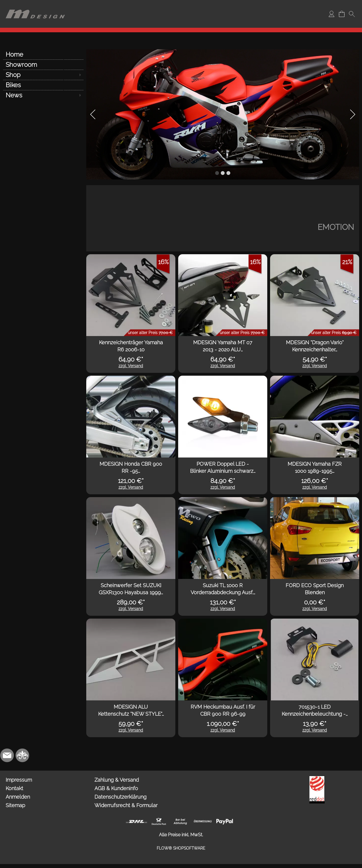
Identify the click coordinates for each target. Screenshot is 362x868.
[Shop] (43, 75)
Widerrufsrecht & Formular (126, 805)
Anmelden (18, 797)
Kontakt (14, 788)
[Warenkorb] (342, 14)
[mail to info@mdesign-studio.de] (7, 755)
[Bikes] (43, 85)
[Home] (43, 54)
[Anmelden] (331, 14)
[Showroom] (43, 65)
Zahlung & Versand (117, 780)
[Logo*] (35, 6)
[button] (352, 14)
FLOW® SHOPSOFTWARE (181, 848)
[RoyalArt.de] (22, 755)
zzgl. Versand (131, 366)
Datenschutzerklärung (120, 797)
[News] (43, 95)
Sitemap (15, 805)
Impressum (19, 780)
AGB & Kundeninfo (116, 788)
